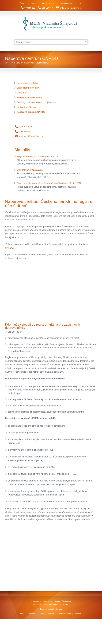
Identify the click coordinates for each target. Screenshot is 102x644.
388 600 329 (30, 8)
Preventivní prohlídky (27, 83)
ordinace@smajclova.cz (71, 8)
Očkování (22, 93)
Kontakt (79, 4)
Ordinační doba (65, 4)
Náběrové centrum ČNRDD (31, 112)
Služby (52, 4)
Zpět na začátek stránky (51, 609)
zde (25, 258)
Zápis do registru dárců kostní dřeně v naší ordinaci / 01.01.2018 (50, 187)
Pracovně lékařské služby (30, 97)
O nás (42, 4)
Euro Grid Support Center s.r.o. (56, 605)
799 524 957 (47, 8)
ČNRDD (9, 248)
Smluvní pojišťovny (26, 107)
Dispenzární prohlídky (28, 88)
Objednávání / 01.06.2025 (50, 174)
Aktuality (32, 4)
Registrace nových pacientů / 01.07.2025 (50, 160)
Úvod (22, 4)
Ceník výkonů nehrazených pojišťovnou (37, 102)
